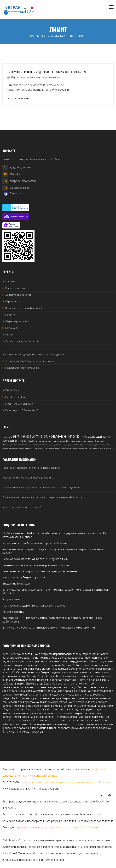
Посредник (41, 449)
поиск (108, 445)
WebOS (31, 441)
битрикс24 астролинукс (36, 698)
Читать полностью (19, 98)
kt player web (50, 676)
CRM (35, 449)
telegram (5, 449)
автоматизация (13, 449)
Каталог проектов (15, 288)
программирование (78, 441)
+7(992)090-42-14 (21, 167)
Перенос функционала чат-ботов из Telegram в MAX (31, 468)
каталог (35, 445)
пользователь (55, 78)
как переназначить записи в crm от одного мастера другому (70, 724)
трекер (37, 78)
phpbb (17, 78)
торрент (29, 78)
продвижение (101, 437)
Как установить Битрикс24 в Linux (24, 577)
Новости (10, 315)
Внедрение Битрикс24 (16, 584)
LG (67, 441)
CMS (90, 449)
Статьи (9, 335)
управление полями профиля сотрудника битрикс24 (65, 661)
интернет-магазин (44, 441)
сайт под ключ (29, 449)
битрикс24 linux (72, 665)
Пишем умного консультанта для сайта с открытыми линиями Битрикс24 (42, 497)
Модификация (50, 449)
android (57, 449)
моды (68, 445)
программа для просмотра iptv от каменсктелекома (58, 702)
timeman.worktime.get (89, 669)
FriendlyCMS (12, 390)
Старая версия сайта (17, 321)
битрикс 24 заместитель (18, 654)
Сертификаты (13, 301)
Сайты (85, 445)
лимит (44, 78)
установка (75, 449)
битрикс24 (99, 441)
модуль (55, 441)
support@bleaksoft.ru (23, 181)
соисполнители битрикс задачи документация (50, 672)
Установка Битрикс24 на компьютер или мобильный (35, 543)
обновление (55, 436)
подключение (83, 449)
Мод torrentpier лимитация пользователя (61, 72)
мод (23, 78)
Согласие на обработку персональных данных (31, 361)
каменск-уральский (65, 449)
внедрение (110, 449)
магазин (90, 441)
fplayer (95, 445)
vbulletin (21, 449)
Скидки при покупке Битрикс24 (22, 341)
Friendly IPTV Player (16, 397)
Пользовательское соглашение (22, 368)
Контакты (10, 282)
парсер (86, 437)
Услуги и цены (11, 599)
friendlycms (6, 437)
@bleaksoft (17, 174)
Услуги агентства (13, 612)
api (105, 449)
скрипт (42, 445)
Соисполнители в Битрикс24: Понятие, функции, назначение (40, 571)
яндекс (55, 445)
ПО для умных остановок (19, 404)
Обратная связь (20, 188)
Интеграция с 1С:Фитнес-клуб (22, 410)
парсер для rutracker (95, 654)
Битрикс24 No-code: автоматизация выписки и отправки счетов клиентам (49, 628)
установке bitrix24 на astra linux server (51, 669)
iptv (90, 445)
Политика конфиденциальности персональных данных (35, 355)
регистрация (26, 445)
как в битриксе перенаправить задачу (58, 654)
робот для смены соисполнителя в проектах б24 (53, 717)
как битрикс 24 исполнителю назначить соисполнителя (63, 721)
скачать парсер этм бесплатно (78, 676)
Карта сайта (12, 328)
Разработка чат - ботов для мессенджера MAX (28, 478)
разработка (32, 436)
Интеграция (8, 445)
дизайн (17, 445)
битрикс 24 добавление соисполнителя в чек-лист (57, 684)
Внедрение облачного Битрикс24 (24, 308)
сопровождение (98, 449)
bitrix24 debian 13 (32, 732)
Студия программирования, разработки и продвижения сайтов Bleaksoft (65, 782)
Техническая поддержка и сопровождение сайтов (34, 606)
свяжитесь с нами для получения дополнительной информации (58, 827)
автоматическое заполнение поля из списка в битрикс (36, 658)
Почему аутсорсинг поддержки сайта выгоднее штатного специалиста (41, 488)
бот (26, 441)
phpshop (13, 441)
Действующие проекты (18, 295)
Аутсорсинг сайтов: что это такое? (22, 507)
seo (5, 441)
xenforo (102, 445)
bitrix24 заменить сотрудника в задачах (50, 691)
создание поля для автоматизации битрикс (61, 687)
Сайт (15, 436)
